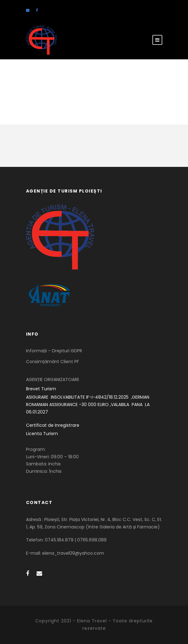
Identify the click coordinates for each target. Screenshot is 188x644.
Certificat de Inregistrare (53, 425)
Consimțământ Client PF (52, 362)
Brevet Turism (41, 389)
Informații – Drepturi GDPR (54, 351)
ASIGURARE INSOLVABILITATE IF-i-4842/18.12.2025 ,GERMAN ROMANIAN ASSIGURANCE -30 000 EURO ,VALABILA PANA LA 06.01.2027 (88, 405)
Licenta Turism (42, 434)
